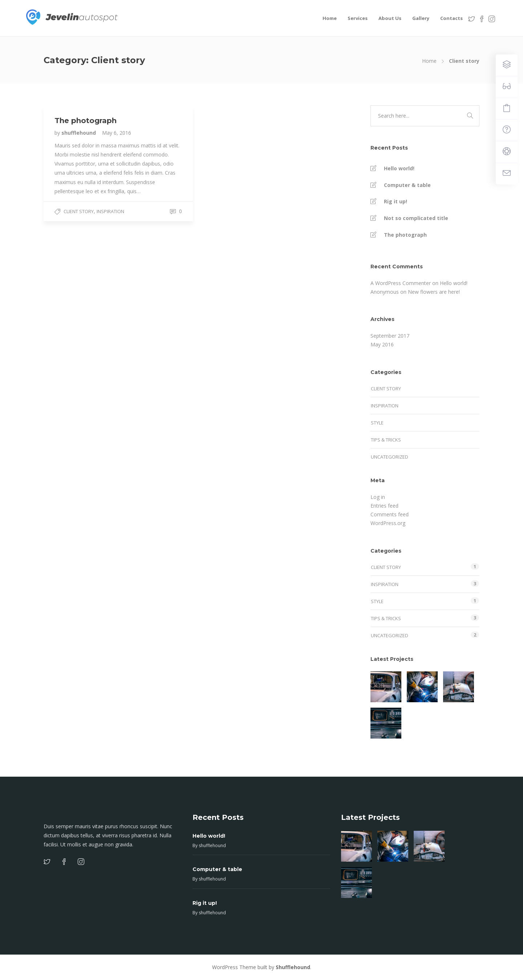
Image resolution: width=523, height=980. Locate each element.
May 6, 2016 (117, 133)
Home (330, 18)
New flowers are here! (434, 292)
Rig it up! (396, 201)
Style (377, 423)
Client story (79, 211)
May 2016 (382, 344)
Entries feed (384, 506)
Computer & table (407, 185)
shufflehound (79, 133)
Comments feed (390, 514)
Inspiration (110, 211)
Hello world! (399, 168)
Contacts (451, 18)
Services (358, 18)
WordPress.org (388, 523)
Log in (378, 497)
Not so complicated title (416, 218)
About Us (390, 18)
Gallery (421, 18)
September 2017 (390, 336)
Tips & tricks (386, 440)
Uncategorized (390, 457)
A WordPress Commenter (401, 283)
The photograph (405, 235)
